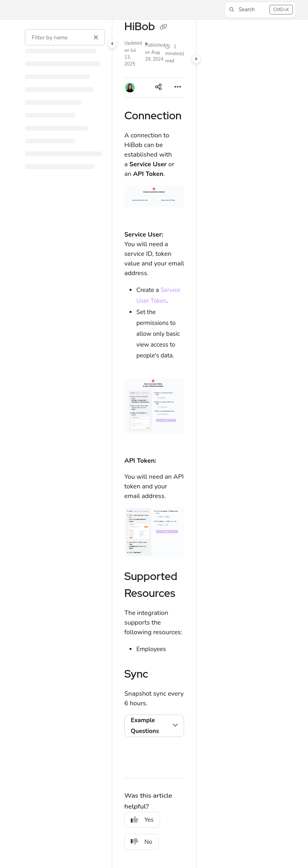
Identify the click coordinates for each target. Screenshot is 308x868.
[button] (260, 10)
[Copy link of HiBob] (164, 27)
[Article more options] (178, 88)
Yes (142, 820)
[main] (154, 444)
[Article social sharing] (158, 88)
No (142, 842)
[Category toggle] (112, 44)
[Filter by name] (65, 37)
